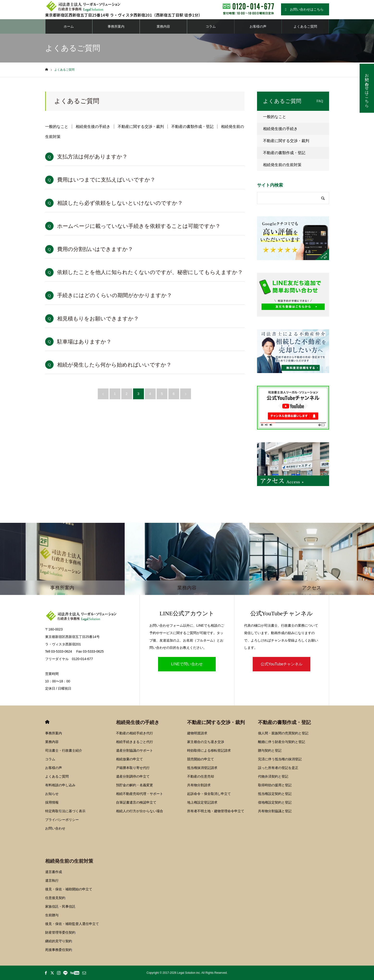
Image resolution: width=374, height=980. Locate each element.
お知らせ (52, 794)
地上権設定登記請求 (202, 802)
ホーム (69, 26)
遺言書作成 (54, 872)
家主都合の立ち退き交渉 (206, 742)
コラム (211, 26)
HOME (47, 722)
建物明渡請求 (197, 733)
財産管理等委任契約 (60, 932)
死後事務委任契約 (59, 950)
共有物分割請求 (199, 785)
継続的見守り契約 (59, 941)
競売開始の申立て (201, 759)
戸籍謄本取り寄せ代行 (133, 768)
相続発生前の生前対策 (282, 165)
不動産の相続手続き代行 (135, 733)
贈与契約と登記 (270, 750)
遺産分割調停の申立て (133, 776)
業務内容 (163, 26)
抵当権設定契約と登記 (275, 794)
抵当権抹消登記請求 (202, 768)
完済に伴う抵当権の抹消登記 (280, 759)
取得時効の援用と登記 (275, 785)
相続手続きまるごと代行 (135, 742)
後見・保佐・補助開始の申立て (69, 889)
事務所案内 (116, 26)
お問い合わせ (55, 828)
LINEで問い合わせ (187, 664)
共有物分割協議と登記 (275, 811)
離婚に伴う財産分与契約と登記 (282, 742)
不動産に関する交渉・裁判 (141, 127)
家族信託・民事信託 (60, 906)
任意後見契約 (55, 898)
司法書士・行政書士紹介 (64, 750)
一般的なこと (57, 127)
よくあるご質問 (305, 26)
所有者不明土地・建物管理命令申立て (216, 811)
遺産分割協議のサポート (135, 750)
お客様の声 (258, 26)
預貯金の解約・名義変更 (135, 785)
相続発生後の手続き (93, 127)
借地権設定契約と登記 (275, 802)
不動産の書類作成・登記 (192, 127)
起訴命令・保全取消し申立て (209, 794)
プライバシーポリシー (62, 820)
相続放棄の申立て (129, 759)
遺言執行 (52, 880)
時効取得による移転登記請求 (209, 750)
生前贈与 (52, 915)
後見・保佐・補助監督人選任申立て (72, 924)
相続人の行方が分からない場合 (140, 811)
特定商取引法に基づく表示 (65, 811)
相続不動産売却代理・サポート (140, 794)
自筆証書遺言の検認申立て (136, 802)
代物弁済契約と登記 (273, 776)
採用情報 (52, 802)
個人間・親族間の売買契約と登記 (283, 733)
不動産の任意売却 (201, 776)
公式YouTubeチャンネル (282, 664)
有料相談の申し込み (60, 785)
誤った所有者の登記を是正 (278, 768)
